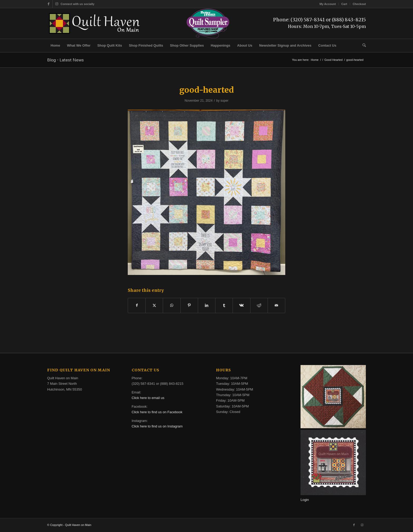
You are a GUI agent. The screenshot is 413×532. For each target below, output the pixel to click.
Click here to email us (148, 398)
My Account (328, 4)
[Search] (362, 46)
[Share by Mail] (276, 305)
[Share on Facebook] (137, 305)
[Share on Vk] (241, 305)
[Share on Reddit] (259, 305)
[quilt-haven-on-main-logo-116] (95, 23)
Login (305, 500)
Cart (344, 4)
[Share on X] (154, 305)
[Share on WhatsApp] (172, 305)
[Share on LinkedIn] (207, 305)
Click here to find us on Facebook (157, 412)
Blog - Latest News (65, 60)
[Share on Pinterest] (189, 305)
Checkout (359, 4)
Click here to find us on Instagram (157, 426)
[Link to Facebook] (49, 4)
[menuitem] (328, 4)
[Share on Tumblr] (224, 305)
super (224, 101)
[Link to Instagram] (57, 4)
